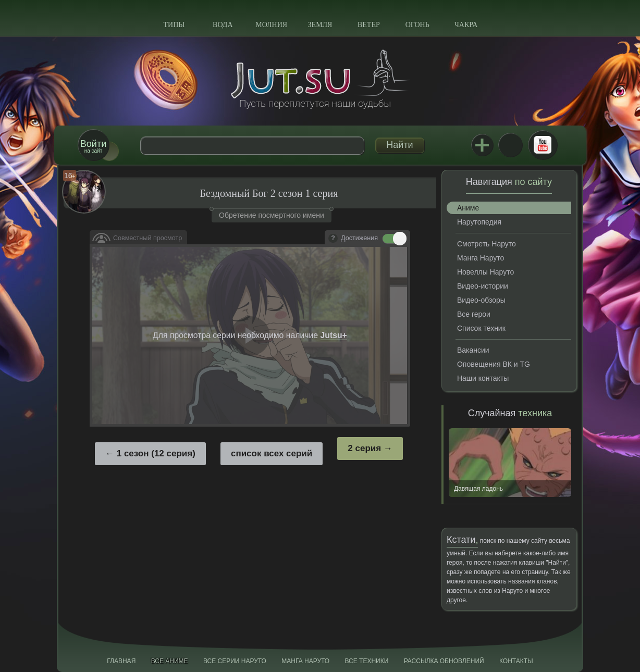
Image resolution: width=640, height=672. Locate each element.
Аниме (468, 208)
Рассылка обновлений (444, 661)
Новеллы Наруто (485, 272)
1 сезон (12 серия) (156, 453)
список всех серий (272, 453)
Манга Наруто (481, 258)
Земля (320, 25)
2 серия (364, 448)
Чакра (466, 25)
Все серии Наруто (235, 661)
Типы (174, 25)
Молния (271, 25)
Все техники (366, 661)
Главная (121, 661)
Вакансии (473, 350)
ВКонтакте (510, 145)
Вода (223, 25)
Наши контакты (483, 378)
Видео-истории (483, 286)
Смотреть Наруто (487, 244)
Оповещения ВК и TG (494, 364)
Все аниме (170, 661)
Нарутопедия (479, 222)
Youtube (543, 145)
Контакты (516, 661)
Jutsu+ (482, 145)
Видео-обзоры (481, 300)
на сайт (93, 146)
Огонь (417, 25)
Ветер (369, 25)
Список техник (481, 328)
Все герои (474, 314)
